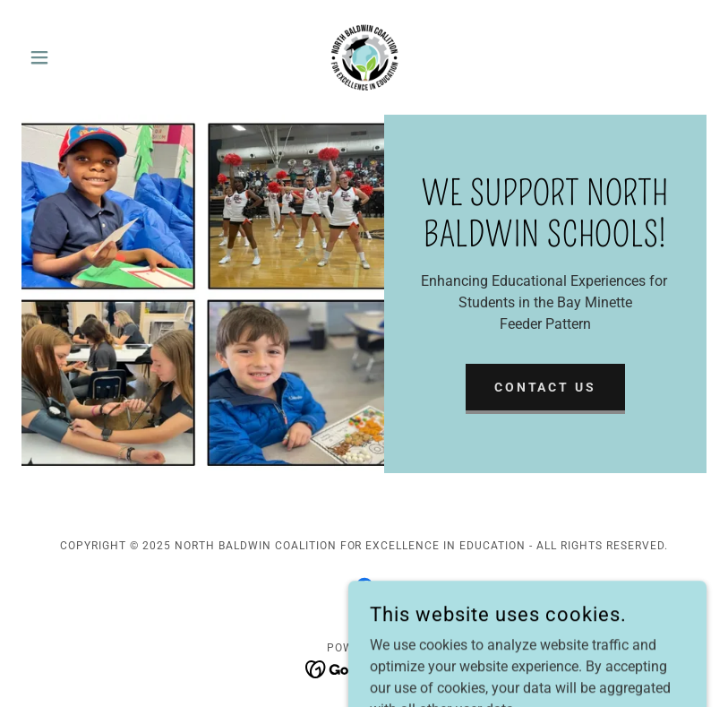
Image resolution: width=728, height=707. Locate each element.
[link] (364, 57)
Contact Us (546, 387)
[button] (73, 57)
